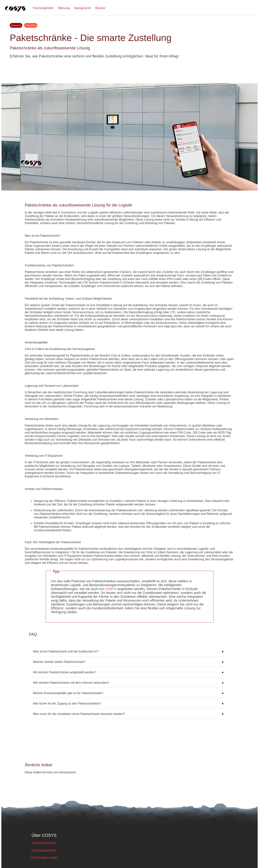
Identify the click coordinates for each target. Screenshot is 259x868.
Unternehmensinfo (44, 843)
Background (82, 8)
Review (100, 8)
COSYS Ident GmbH (44, 858)
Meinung (64, 8)
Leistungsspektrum (44, 850)
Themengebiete (43, 8)
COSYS (111, 589)
